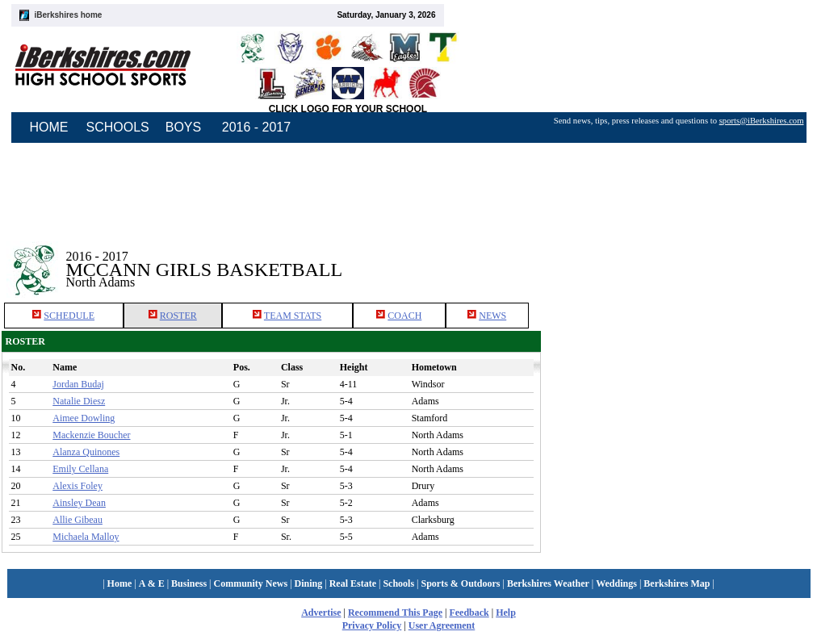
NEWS (492, 316)
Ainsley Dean (79, 503)
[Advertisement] (678, 257)
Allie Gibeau (78, 520)
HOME (49, 127)
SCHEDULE (69, 316)
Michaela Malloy (86, 537)
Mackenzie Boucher (91, 435)
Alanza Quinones (86, 452)
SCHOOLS (118, 127)
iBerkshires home (69, 15)
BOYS (183, 127)
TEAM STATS (293, 316)
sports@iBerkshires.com (762, 121)
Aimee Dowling (84, 418)
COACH (404, 316)
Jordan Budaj (78, 384)
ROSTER (178, 316)
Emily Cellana (80, 469)
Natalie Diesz (79, 401)
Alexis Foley (78, 486)
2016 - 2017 (256, 127)
